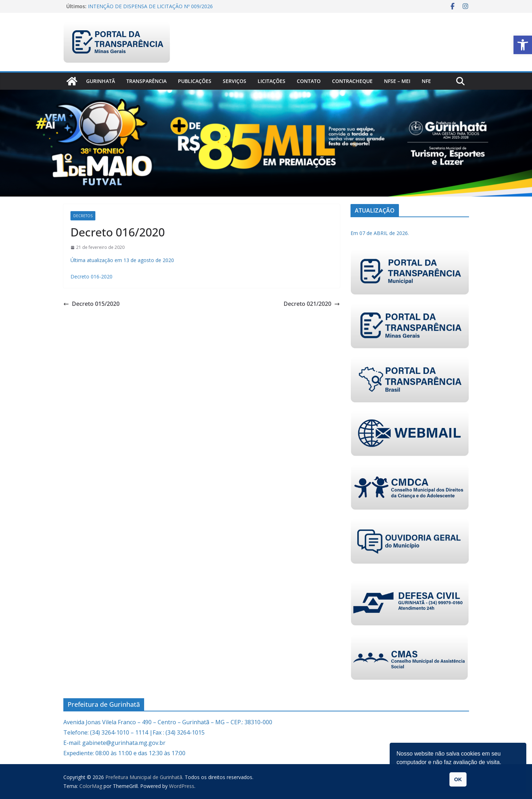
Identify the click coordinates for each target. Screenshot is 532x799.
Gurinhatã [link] (101, 81)
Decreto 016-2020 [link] (91, 276)
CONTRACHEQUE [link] (352, 81)
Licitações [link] (272, 81)
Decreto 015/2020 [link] (91, 304)
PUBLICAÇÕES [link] (195, 81)
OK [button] (458, 779)
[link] (523, 45)
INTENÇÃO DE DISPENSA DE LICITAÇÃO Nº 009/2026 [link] (150, 6)
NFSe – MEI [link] (397, 81)
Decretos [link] (83, 216)
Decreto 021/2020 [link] (312, 304)
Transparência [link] (146, 81)
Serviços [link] (235, 81)
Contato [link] (309, 81)
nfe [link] (426, 81)
